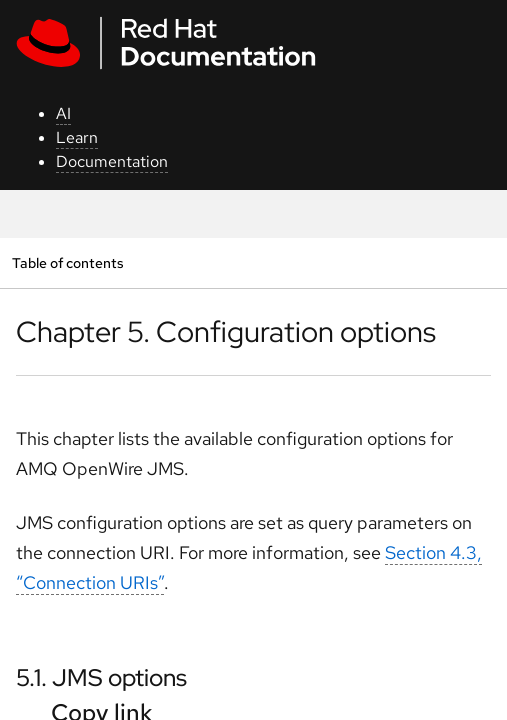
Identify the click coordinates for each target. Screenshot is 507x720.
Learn (77, 137)
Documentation (112, 161)
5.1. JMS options (101, 677)
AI (63, 113)
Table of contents (67, 262)
